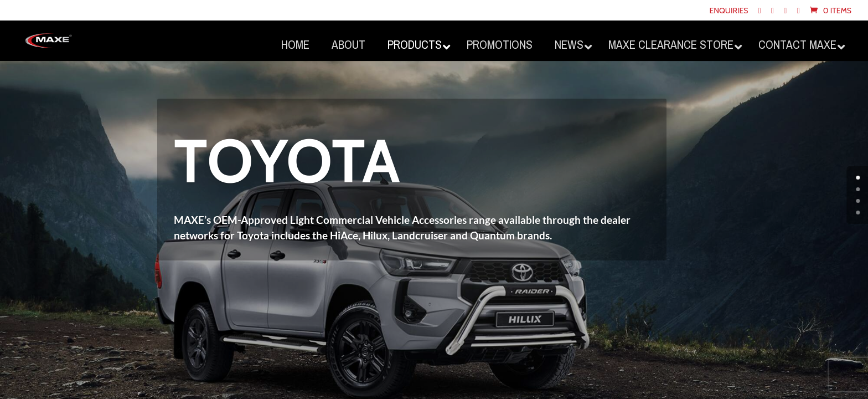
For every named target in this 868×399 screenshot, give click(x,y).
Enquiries (728, 11)
